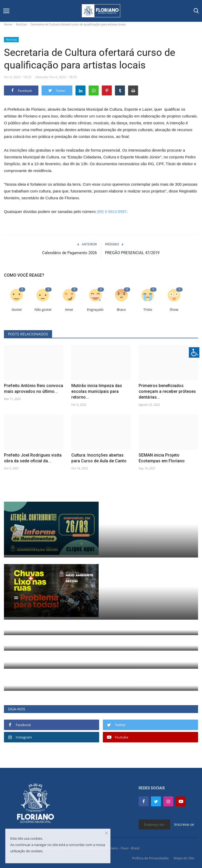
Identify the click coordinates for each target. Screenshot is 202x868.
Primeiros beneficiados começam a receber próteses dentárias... (167, 391)
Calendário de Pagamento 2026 (69, 253)
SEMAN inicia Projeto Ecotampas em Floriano (162, 458)
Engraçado (95, 310)
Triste (148, 310)
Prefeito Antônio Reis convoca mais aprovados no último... (34, 389)
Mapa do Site (184, 858)
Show (174, 310)
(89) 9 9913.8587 (112, 211)
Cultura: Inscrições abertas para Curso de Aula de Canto (99, 458)
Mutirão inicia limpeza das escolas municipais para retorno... (97, 391)
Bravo (121, 310)
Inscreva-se (184, 824)
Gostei (17, 310)
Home (8, 24)
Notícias (21, 24)
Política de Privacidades (150, 858)
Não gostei (43, 310)
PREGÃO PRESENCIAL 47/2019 (132, 253)
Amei (69, 310)
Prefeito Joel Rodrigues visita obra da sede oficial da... (33, 458)
